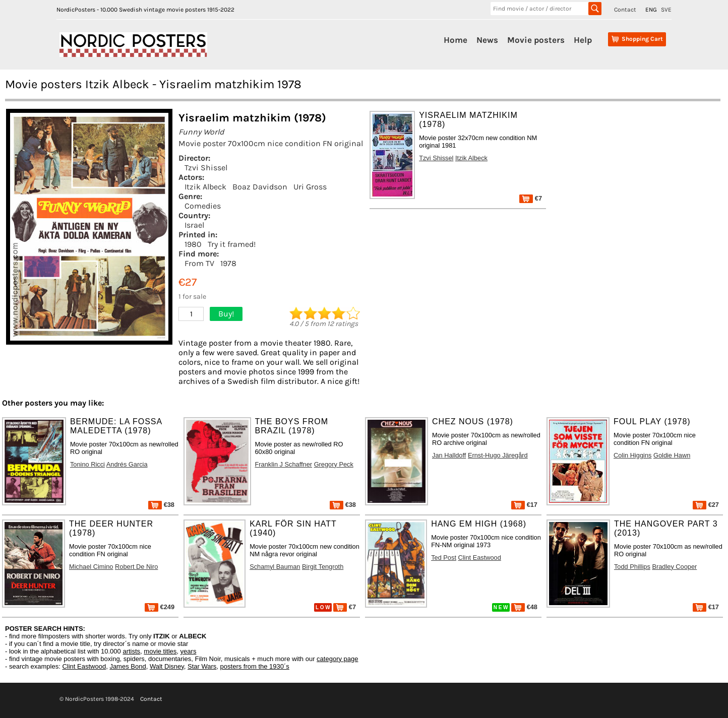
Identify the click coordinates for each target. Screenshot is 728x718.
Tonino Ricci (87, 464)
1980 (193, 244)
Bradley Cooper (674, 567)
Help (583, 40)
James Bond (128, 666)
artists (131, 651)
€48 (524, 607)
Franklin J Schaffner (284, 464)
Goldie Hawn (672, 455)
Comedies (203, 206)
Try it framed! (232, 244)
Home (456, 40)
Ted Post (444, 558)
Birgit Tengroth (323, 567)
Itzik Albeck (205, 187)
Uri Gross (310, 187)
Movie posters (536, 40)
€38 (161, 505)
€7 (531, 198)
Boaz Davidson (260, 187)
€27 (706, 505)
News (487, 40)
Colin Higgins (632, 455)
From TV (199, 263)
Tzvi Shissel (206, 168)
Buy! (226, 314)
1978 (228, 263)
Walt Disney (167, 666)
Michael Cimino (91, 567)
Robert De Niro (136, 567)
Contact (625, 10)
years (189, 651)
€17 (524, 505)
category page (337, 659)
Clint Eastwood (480, 558)
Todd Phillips (632, 567)
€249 (160, 607)
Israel (194, 225)
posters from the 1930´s (255, 666)
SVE (666, 10)
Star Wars (202, 666)
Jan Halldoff (449, 455)
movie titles (160, 651)
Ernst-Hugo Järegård (498, 455)
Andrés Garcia (127, 464)
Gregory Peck (334, 464)
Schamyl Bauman (275, 567)
